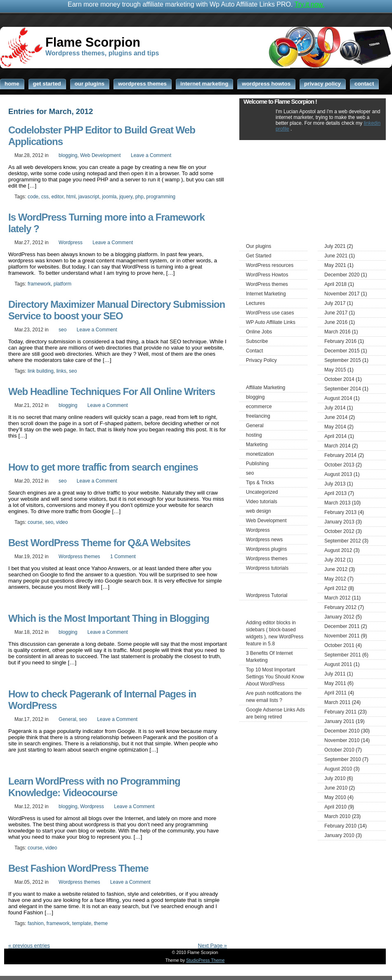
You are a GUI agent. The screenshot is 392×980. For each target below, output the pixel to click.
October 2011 (339, 645)
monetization (260, 454)
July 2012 (335, 560)
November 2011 (342, 636)
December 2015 (342, 351)
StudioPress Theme (205, 960)
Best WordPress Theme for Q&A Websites (99, 543)
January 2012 (339, 617)
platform (63, 284)
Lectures (255, 303)
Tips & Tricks (260, 483)
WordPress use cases (270, 313)
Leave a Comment (151, 155)
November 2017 (342, 294)
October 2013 (339, 465)
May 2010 (335, 797)
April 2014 (335, 436)
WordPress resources (270, 265)
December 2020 (342, 275)
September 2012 (343, 541)
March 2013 (337, 503)
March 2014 (337, 446)
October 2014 (339, 379)
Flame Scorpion (93, 42)
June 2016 (336, 322)
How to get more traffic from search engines (103, 467)
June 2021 (336, 256)
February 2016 (340, 341)
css (45, 197)
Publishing (257, 464)
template (82, 923)
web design (259, 511)
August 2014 (338, 398)
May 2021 (335, 265)
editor (57, 197)
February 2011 (340, 712)
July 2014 (335, 408)
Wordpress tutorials (267, 568)
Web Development (100, 155)
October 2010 (339, 750)
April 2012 (335, 588)
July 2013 (335, 484)
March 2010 (337, 816)
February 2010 (340, 826)
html (71, 197)
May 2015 (335, 370)
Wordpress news (264, 540)
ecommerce (259, 407)
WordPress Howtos (267, 275)
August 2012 (338, 550)
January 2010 (339, 835)
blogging (68, 155)
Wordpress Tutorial (267, 595)
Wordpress (71, 243)
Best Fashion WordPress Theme (78, 868)
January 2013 (339, 522)
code (33, 197)
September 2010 (343, 759)
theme (101, 923)
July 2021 (335, 246)
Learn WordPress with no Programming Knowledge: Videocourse (94, 787)
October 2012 (339, 531)
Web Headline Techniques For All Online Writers (112, 391)
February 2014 (340, 455)
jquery (126, 197)
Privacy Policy (261, 360)
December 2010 (342, 731)
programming (161, 197)
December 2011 (342, 626)
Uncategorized (262, 492)
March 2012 (337, 598)
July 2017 (335, 303)
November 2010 (342, 740)
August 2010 (338, 769)
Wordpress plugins (266, 549)
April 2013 (335, 493)
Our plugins (259, 246)
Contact (254, 351)
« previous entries (29, 946)
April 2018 (335, 284)
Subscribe (257, 341)
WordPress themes (267, 284)
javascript (89, 197)
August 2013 (338, 474)
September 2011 (343, 655)
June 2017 (336, 313)
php (139, 197)
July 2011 (335, 674)
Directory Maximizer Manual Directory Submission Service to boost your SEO (117, 310)
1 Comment (123, 557)
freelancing (258, 416)
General (67, 719)
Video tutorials (262, 502)
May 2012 (335, 579)
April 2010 (335, 807)
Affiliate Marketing (266, 388)
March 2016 (337, 332)
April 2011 (335, 693)
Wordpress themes (79, 557)
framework (39, 284)
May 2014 (335, 427)
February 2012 (340, 607)
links (61, 371)
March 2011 (337, 702)
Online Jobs (259, 332)
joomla (109, 197)
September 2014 (343, 389)
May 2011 (335, 683)
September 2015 (343, 360)
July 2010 (335, 778)
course (35, 522)
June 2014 (336, 417)
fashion (36, 923)
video (62, 522)
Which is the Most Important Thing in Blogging (109, 618)
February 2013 (340, 512)
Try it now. (309, 4)
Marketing (257, 445)
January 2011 (339, 721)
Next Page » (213, 946)
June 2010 (336, 788)
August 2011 (338, 664)
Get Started (259, 256)
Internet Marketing (266, 294)
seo (63, 330)
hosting (254, 435)
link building (41, 371)
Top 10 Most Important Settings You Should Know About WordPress (275, 677)
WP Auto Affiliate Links (271, 322)
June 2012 (336, 569)
